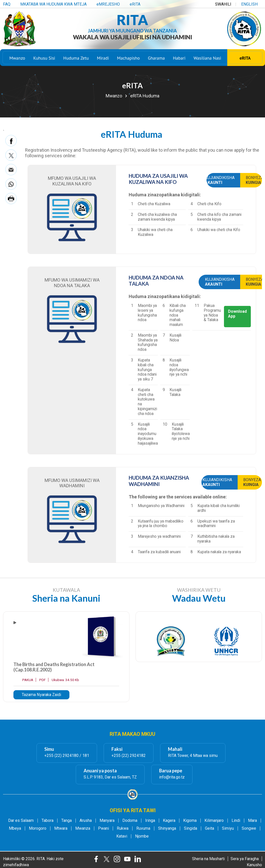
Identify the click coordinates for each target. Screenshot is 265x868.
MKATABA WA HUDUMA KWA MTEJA (53, 4)
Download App (237, 314)
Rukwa (123, 828)
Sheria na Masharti (208, 859)
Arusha (86, 821)
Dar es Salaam (21, 821)
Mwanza (83, 828)
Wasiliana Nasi (207, 58)
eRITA (135, 4)
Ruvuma (143, 828)
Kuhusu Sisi (44, 58)
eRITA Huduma (145, 96)
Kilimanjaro (214, 821)
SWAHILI (223, 4)
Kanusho (254, 865)
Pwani (103, 828)
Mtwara (61, 828)
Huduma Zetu (76, 58)
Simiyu (228, 828)
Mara (252, 821)
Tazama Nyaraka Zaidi (41, 695)
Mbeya (15, 828)
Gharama (156, 58)
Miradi (103, 58)
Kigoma (190, 821)
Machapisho (128, 58)
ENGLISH (249, 4)
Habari (179, 58)
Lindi (236, 821)
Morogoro (38, 828)
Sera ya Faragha (245, 859)
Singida (191, 828)
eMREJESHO (108, 4)
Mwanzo (17, 58)
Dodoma (130, 821)
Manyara (107, 821)
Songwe (249, 828)
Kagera (169, 821)
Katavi (122, 836)
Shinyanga (167, 828)
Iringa (150, 821)
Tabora (48, 821)
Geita (210, 828)
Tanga (67, 821)
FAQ (7, 4)
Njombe (142, 836)
